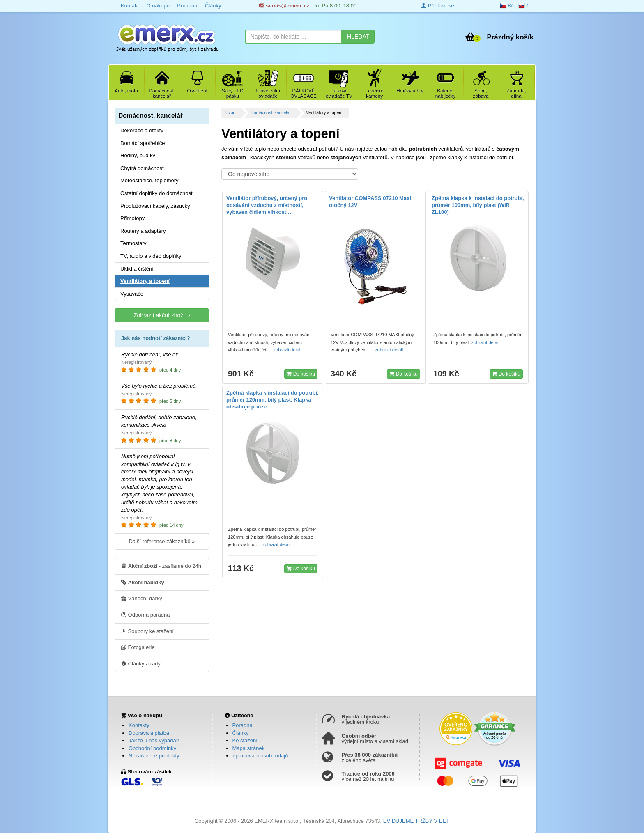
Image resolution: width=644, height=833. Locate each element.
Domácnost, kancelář (271, 113)
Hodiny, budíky (138, 155)
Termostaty (133, 243)
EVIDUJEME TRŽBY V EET (416, 821)
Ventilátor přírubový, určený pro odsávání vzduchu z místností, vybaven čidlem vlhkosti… (267, 205)
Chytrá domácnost (142, 168)
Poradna (187, 6)
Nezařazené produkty (154, 756)
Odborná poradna (146, 615)
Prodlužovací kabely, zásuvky (155, 206)
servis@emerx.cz (284, 6)
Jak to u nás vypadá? (154, 740)
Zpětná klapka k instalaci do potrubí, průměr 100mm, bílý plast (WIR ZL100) (478, 205)
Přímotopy (132, 218)
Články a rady (141, 663)
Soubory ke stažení (147, 631)
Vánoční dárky (142, 598)
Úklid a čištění (137, 269)
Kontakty (139, 725)
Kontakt (130, 6)
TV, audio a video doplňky (151, 256)
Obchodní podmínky (152, 748)
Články (213, 6)
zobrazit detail (288, 350)
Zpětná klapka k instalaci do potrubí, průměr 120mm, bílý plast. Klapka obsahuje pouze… (273, 400)
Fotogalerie (138, 647)
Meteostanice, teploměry (149, 180)
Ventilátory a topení (145, 281)
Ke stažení (245, 740)
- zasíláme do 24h (161, 566)
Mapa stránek (249, 748)
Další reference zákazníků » (162, 541)
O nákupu (158, 6)
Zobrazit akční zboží (162, 315)
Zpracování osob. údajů (260, 756)
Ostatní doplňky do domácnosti (157, 193)
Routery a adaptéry (143, 231)
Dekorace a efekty (142, 130)
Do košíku (301, 374)
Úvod (230, 113)
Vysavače (132, 294)
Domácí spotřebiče (143, 143)
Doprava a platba (149, 733)
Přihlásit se (437, 6)
